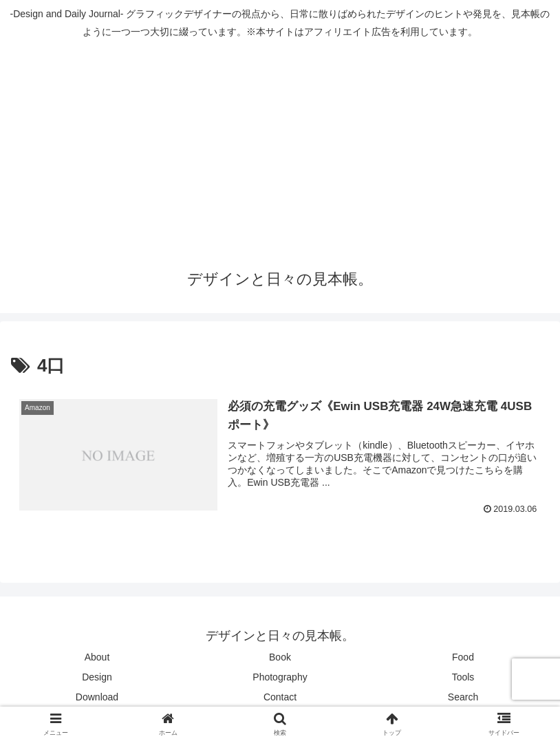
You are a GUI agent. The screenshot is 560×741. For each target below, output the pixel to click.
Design (97, 677)
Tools (463, 677)
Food (463, 657)
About (97, 657)
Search (463, 697)
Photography (280, 677)
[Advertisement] (280, 149)
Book (280, 657)
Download (97, 697)
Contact (280, 697)
